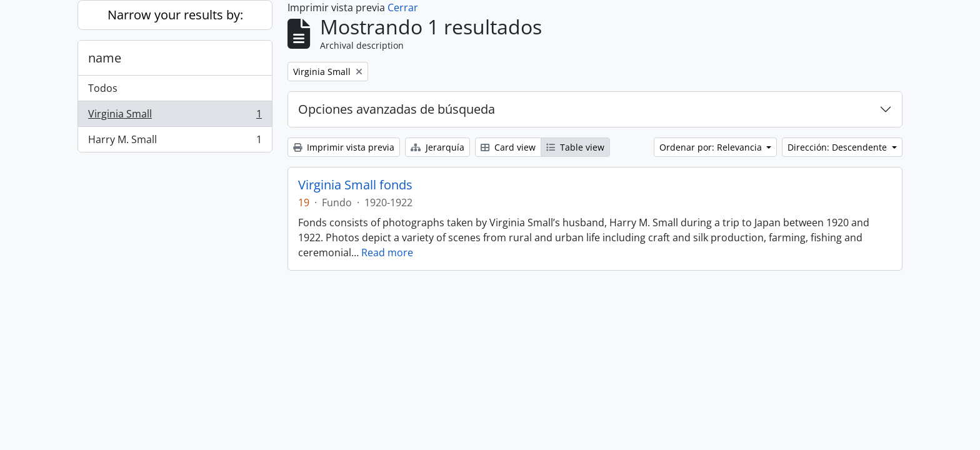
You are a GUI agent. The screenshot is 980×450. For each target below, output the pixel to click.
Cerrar (403, 7)
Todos (103, 88)
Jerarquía (437, 147)
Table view (575, 147)
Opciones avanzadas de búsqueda (397, 109)
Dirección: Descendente (838, 147)
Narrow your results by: (175, 15)
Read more (387, 252)
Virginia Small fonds (355, 185)
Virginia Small (175, 117)
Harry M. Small (175, 142)
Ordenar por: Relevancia (712, 147)
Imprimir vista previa (344, 147)
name (105, 58)
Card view (508, 147)
